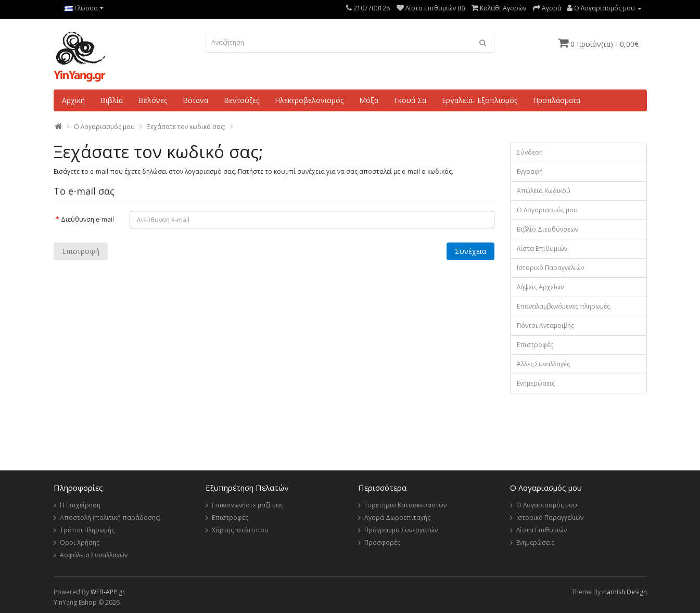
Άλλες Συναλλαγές (543, 364)
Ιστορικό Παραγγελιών (550, 268)
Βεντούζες (241, 100)
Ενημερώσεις (536, 383)
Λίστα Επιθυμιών (542, 248)
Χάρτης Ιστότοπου (240, 530)
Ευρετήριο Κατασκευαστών (405, 505)
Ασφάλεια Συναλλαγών (94, 555)
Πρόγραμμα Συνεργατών (401, 530)
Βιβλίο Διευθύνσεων (548, 229)
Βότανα (195, 100)
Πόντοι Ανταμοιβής (545, 325)
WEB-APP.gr (108, 592)
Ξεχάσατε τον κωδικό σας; (186, 127)
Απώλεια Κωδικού (544, 191)
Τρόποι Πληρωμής (87, 530)
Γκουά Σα (410, 100)
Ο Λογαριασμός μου (547, 210)
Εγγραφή (530, 171)
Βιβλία (112, 100)
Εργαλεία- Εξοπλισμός (480, 100)
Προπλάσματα (557, 100)
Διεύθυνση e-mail (87, 219)
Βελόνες (153, 100)
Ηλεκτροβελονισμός (309, 100)
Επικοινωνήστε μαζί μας (247, 505)
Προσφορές (382, 542)
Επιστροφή (81, 251)
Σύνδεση (530, 152)
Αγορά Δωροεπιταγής (397, 518)
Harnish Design (625, 592)
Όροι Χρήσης (80, 542)
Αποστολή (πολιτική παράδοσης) (110, 518)
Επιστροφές (535, 345)
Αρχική (73, 100)
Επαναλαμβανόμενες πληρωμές (563, 306)
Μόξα (369, 100)
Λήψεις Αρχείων (540, 287)
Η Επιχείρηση (80, 505)
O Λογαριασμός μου (104, 127)
